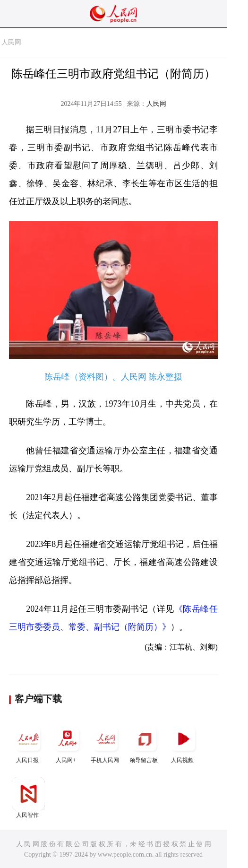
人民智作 (28, 798)
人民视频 (183, 743)
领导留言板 (145, 743)
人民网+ (67, 743)
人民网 (11, 42)
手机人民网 (106, 743)
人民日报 (28, 743)
